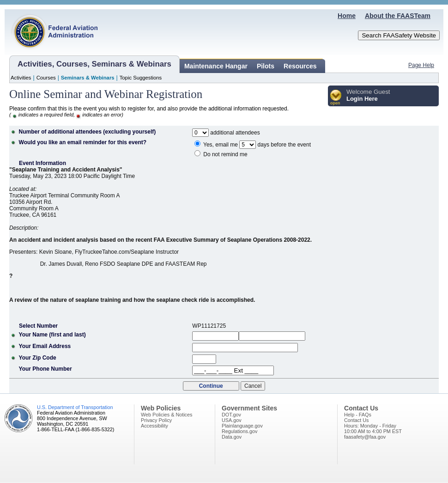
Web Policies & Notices (166, 415)
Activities (21, 78)
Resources (300, 66)
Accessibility (154, 426)
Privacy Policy (156, 420)
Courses (46, 78)
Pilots (266, 66)
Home (347, 16)
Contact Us (356, 420)
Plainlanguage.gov (242, 426)
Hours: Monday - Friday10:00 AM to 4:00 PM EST (373, 428)
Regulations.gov (239, 431)
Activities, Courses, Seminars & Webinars (94, 64)
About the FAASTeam (398, 16)
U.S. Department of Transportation (75, 407)
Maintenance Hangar (216, 66)
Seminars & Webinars (88, 78)
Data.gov (232, 437)
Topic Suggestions (141, 78)
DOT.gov (231, 415)
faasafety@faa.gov (365, 437)
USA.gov (232, 420)
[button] (336, 98)
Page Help (421, 65)
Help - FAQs (358, 415)
